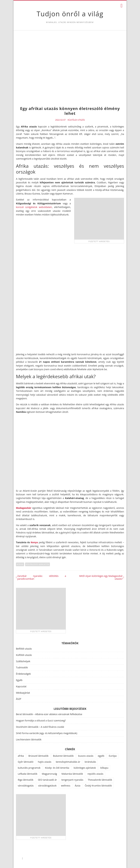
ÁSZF (19, 699)
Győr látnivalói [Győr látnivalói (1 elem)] (26, 762)
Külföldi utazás (76, 120)
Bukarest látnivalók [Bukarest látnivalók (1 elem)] (63, 756)
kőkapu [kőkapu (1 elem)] (104, 768)
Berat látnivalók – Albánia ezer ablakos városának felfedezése (49, 714)
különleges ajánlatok (37, 564)
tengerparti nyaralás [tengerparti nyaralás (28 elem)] (72, 780)
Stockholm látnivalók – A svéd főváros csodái (40, 727)
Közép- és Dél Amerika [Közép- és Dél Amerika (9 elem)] (57, 768)
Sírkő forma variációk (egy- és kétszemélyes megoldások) (47, 733)
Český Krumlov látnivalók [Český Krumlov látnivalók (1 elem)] (98, 786)
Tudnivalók (22, 667)
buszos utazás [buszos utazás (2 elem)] (86, 756)
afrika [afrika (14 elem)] (21, 756)
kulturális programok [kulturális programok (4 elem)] (29, 768)
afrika (20, 564)
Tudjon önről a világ (70, 14)
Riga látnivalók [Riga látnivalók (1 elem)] (26, 780)
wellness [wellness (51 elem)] (66, 786)
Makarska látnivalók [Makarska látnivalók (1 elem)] (72, 774)
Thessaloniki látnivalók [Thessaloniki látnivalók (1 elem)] (100, 780)
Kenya (34, 542)
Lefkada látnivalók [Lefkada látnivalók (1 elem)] (28, 774)
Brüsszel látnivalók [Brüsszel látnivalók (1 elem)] (38, 756)
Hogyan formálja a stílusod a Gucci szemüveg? (41, 721)
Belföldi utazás (24, 649)
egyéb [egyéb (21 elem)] (101, 756)
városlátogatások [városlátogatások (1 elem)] (47, 786)
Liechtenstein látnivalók (29, 739)
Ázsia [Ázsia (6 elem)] (78, 786)
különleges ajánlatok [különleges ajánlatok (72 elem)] (85, 768)
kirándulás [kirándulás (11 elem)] (90, 762)
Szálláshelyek (23, 661)
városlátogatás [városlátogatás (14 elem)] (26, 786)
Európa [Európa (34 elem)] (113, 756)
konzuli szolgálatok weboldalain (34, 207)
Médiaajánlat (23, 693)
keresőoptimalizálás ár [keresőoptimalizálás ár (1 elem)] (68, 762)
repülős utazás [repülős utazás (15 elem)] (95, 774)
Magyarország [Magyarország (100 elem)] (49, 774)
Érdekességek (23, 674)
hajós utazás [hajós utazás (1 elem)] (45, 762)
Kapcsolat (21, 686)
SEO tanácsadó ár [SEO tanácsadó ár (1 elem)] (47, 780)
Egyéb (19, 680)
